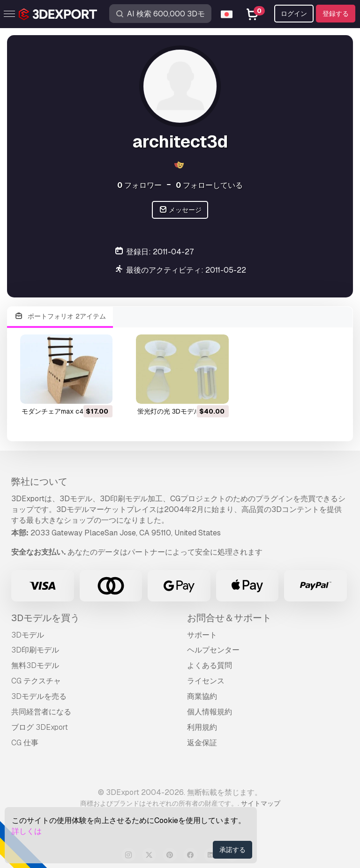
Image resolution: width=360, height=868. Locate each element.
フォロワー (139, 185)
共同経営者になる (41, 712)
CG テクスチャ (36, 681)
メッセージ (180, 210)
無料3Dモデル (35, 665)
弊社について (39, 482)
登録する (336, 14)
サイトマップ (261, 803)
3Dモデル (28, 635)
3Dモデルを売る (39, 696)
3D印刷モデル (35, 650)
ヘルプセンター (213, 650)
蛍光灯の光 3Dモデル (169, 411)
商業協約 (202, 696)
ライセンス (206, 681)
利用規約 (202, 727)
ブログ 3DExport (40, 727)
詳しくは (27, 831)
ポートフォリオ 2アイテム (60, 316)
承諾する (232, 850)
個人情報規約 (210, 712)
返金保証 (202, 743)
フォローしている (209, 185)
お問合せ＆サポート (229, 618)
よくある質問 (210, 665)
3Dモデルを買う (45, 618)
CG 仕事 (25, 743)
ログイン (294, 14)
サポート (202, 635)
